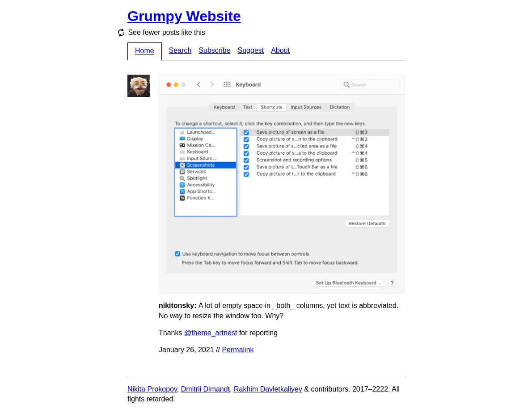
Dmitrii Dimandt (205, 389)
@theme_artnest (211, 333)
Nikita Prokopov (152, 389)
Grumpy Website (184, 16)
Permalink (238, 350)
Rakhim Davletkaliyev (268, 389)
